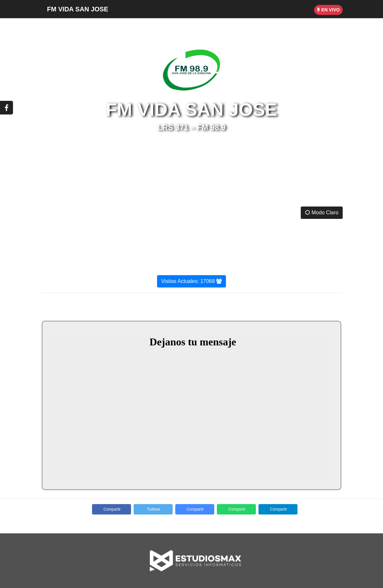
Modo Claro (322, 213)
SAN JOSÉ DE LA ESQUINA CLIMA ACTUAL (191, 178)
